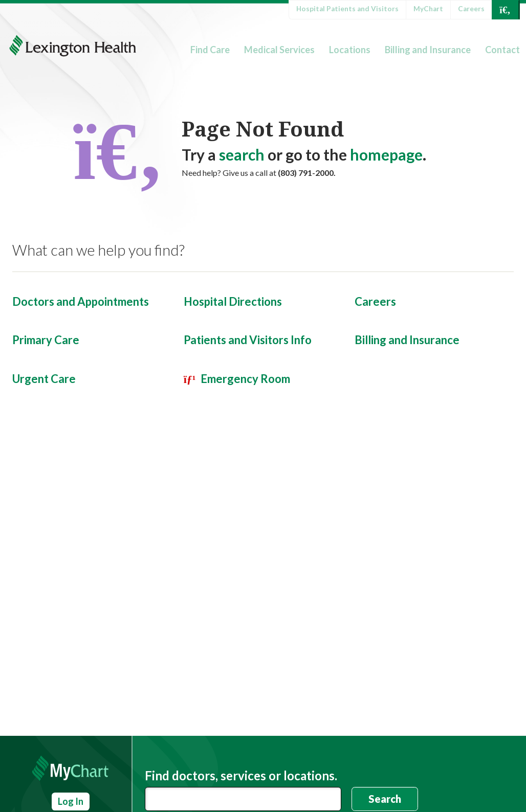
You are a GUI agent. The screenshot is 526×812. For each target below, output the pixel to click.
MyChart (428, 9)
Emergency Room (245, 379)
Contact (502, 50)
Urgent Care (44, 379)
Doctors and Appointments (81, 301)
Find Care (210, 50)
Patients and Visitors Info (248, 340)
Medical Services (279, 50)
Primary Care (46, 340)
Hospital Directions (233, 301)
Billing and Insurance (428, 50)
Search (385, 799)
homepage (386, 154)
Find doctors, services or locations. (241, 776)
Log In (71, 801)
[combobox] (243, 799)
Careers (471, 9)
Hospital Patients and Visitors (347, 9)
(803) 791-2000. (307, 173)
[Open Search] (505, 10)
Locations (350, 50)
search (242, 154)
